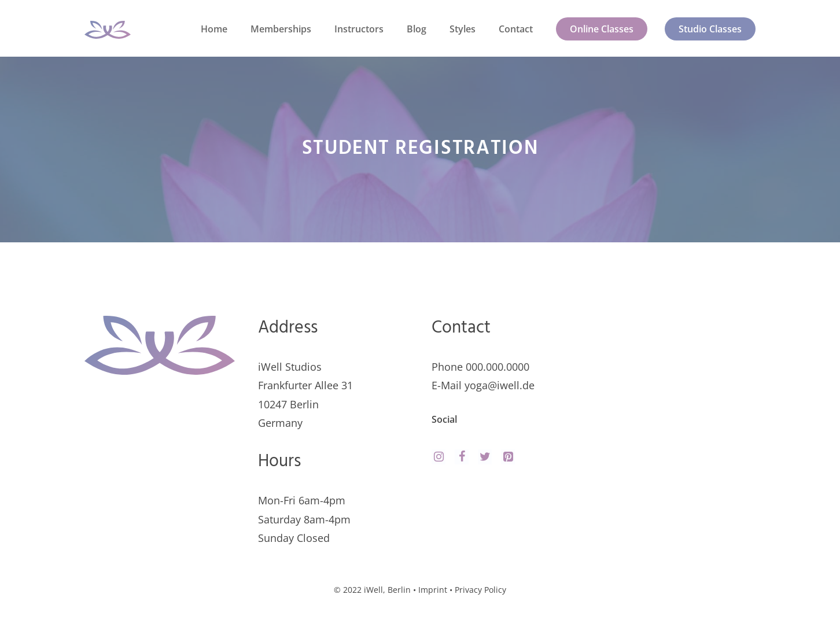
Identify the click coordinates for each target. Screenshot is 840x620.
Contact (516, 29)
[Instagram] (439, 457)
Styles (463, 29)
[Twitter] (485, 457)
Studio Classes (710, 29)
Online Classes (602, 29)
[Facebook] (462, 457)
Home (214, 29)
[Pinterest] (508, 457)
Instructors (359, 29)
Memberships (281, 29)
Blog (417, 29)
